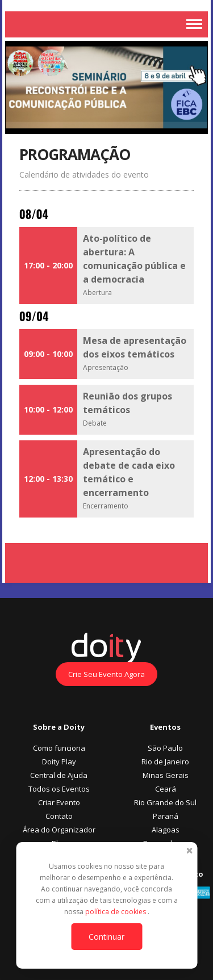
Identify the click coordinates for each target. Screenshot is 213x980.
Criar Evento (59, 802)
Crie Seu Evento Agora (106, 674)
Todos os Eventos (59, 789)
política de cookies (116, 912)
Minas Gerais (166, 775)
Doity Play (59, 762)
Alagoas (166, 830)
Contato (59, 816)
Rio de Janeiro (165, 762)
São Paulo (165, 748)
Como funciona (59, 748)
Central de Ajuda (59, 775)
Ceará (166, 789)
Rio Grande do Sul (165, 802)
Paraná (166, 816)
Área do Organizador (59, 830)
